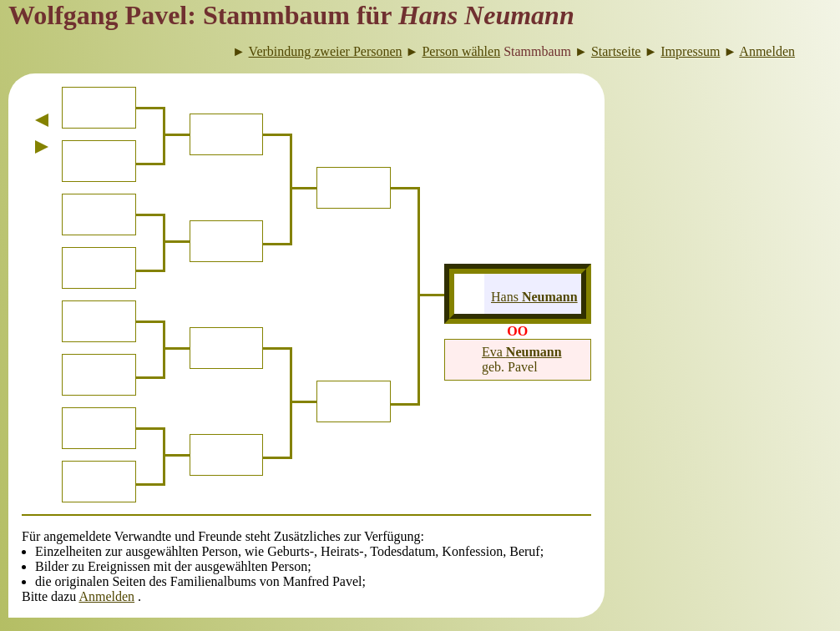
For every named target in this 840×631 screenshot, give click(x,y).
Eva (522, 352)
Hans (534, 297)
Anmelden (106, 596)
